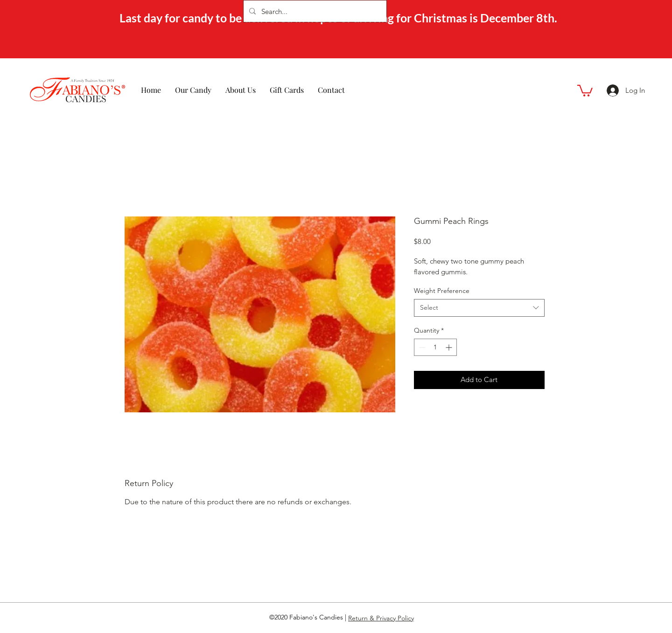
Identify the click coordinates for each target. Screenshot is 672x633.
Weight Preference (442, 291)
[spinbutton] (435, 347)
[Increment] (450, 347)
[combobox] (479, 308)
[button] (585, 90)
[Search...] (314, 11)
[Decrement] (421, 347)
